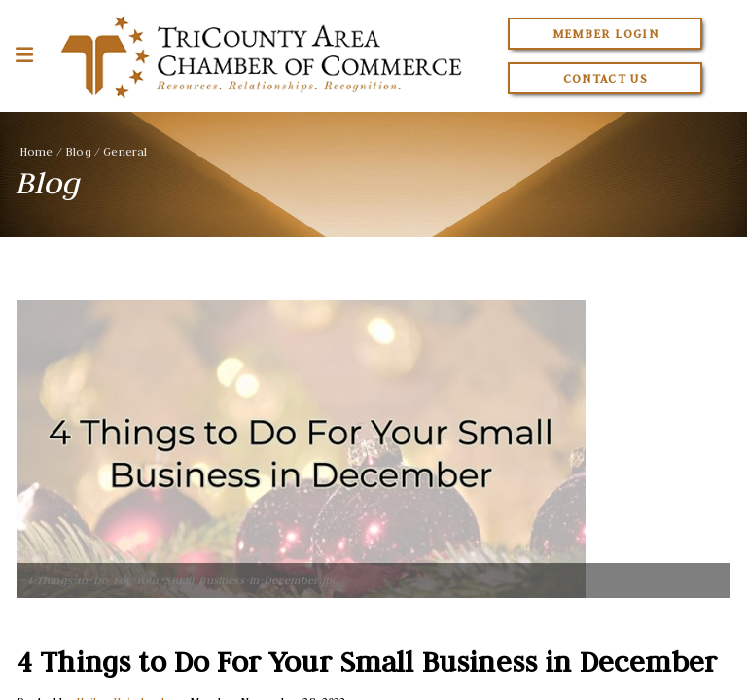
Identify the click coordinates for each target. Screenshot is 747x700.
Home (36, 151)
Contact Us (606, 78)
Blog (78, 151)
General (125, 151)
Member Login (605, 34)
